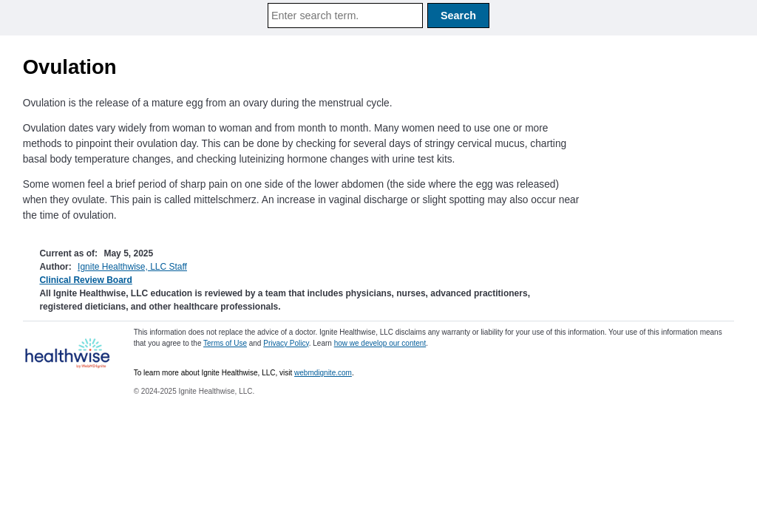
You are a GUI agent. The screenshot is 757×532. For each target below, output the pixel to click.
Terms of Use (225, 343)
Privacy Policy (286, 343)
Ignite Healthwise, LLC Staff (132, 267)
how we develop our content (380, 343)
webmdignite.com (323, 373)
